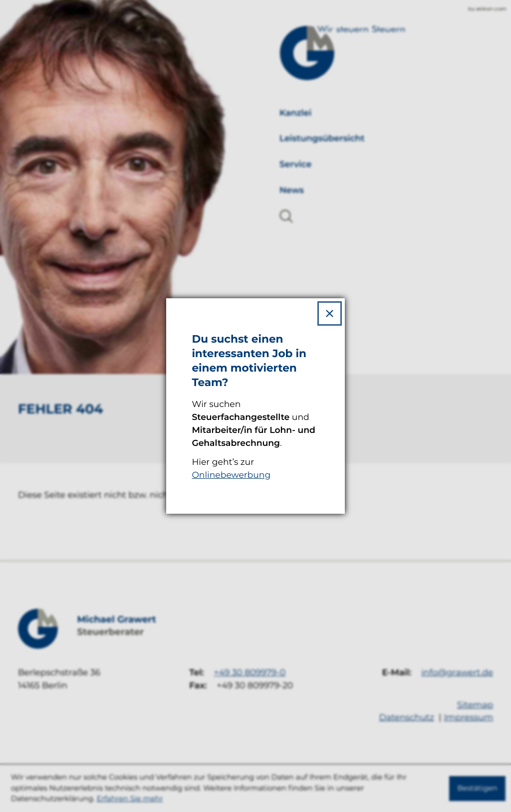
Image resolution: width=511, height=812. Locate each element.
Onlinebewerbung (231, 475)
